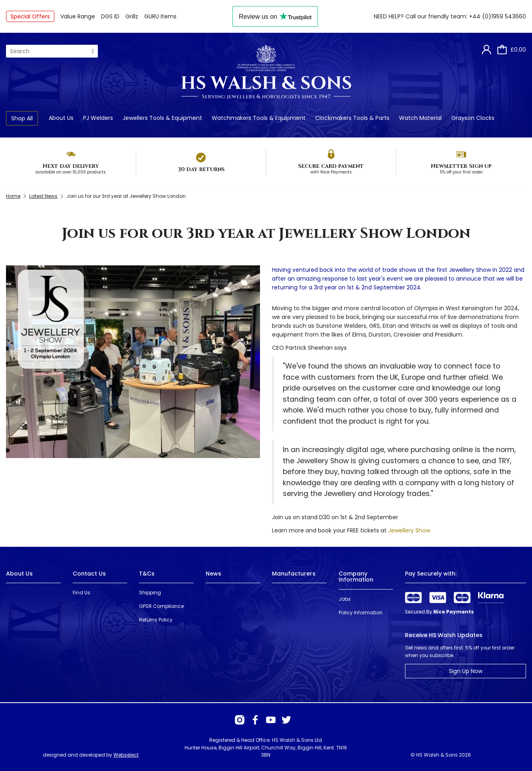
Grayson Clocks (473, 118)
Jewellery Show (409, 530)
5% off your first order (461, 172)
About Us (61, 118)
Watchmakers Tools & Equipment (259, 118)
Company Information (356, 577)
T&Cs (147, 574)
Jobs (345, 599)
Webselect (126, 755)
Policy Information (361, 613)
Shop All (22, 118)
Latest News (43, 196)
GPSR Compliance (161, 606)
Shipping (150, 593)
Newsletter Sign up (461, 166)
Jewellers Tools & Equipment (162, 118)
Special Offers (30, 16)
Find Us (81, 593)
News (213, 574)
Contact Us (89, 574)
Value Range (78, 16)
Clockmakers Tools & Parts (352, 118)
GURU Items (160, 16)
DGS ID (110, 16)
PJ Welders (98, 118)
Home (13, 196)
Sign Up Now (466, 671)
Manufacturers (294, 574)
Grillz (132, 16)
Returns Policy (156, 620)
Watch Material (420, 118)
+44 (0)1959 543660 (497, 16)
